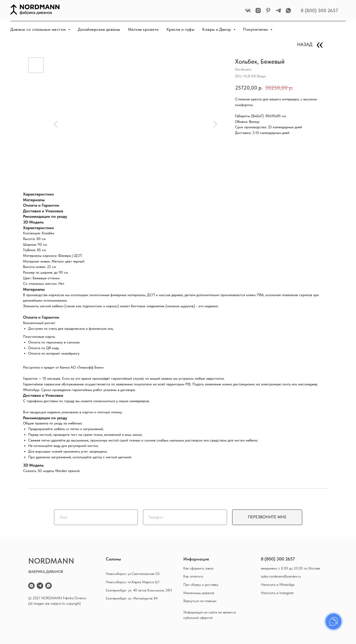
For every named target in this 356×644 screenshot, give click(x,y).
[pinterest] (268, 10)
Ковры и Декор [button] (217, 29)
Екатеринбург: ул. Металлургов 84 (132, 598)
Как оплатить (193, 576)
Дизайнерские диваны (99, 29)
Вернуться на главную (200, 601)
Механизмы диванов (199, 593)
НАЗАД (305, 44)
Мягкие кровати (143, 29)
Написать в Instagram (277, 593)
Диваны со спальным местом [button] (39, 29)
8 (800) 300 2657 (319, 10)
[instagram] (258, 10)
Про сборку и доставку (201, 585)
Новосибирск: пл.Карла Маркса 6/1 (133, 582)
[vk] (248, 10)
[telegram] (278, 10)
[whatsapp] (288, 10)
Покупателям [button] (256, 29)
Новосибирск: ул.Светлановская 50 (133, 574)
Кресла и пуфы (181, 29)
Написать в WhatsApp (278, 585)
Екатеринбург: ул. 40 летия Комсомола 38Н (139, 590)
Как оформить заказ (198, 568)
